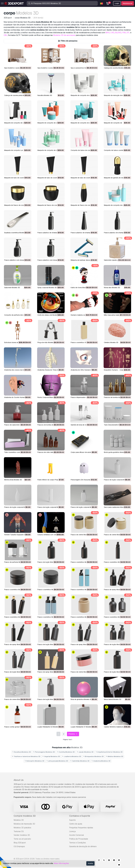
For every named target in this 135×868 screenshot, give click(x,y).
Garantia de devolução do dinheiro (83, 846)
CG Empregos (19, 846)
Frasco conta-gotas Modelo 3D (16, 727)
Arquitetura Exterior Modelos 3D (109, 752)
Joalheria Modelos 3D (72, 756)
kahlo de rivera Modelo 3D (81, 288)
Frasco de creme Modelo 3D (81, 535)
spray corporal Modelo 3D (47, 288)
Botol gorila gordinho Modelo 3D (116, 452)
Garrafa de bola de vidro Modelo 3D (84, 425)
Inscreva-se (128, 3)
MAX (108, 33)
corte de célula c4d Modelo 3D (49, 315)
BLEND (118, 33)
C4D (112, 33)
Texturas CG (19, 831)
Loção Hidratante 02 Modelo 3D (49, 727)
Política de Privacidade (79, 839)
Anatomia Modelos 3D (101, 761)
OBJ (6, 35)
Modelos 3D (19, 820)
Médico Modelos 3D (114, 756)
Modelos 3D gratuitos (22, 828)
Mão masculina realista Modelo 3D (117, 315)
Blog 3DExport (20, 843)
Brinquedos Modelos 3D (94, 756)
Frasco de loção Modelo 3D (48, 562)
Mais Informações (61, 863)
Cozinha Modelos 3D (66, 752)
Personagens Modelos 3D (44, 752)
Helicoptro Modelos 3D (34, 761)
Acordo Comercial (76, 835)
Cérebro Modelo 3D (111, 342)
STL (128, 33)
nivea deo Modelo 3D (112, 288)
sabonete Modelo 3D (12, 288)
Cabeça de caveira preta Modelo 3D (18, 95)
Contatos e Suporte (80, 816)
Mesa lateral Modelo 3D (113, 699)
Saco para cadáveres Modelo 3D (116, 507)
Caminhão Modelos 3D (80, 761)
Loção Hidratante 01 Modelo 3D (82, 727)
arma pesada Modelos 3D (57, 761)
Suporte (72, 820)
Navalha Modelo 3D (45, 95)
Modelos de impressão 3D (24, 824)
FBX (124, 33)
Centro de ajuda (76, 824)
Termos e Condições (78, 843)
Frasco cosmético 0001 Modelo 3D (84, 342)
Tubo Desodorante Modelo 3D (115, 425)
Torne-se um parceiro (22, 839)
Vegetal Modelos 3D (51, 756)
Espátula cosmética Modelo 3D (16, 233)
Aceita (90, 863)
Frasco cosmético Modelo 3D (82, 562)
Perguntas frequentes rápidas (81, 828)
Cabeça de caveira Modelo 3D (115, 68)
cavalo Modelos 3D (85, 752)
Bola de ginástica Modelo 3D (81, 699)
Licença (72, 831)
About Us (19, 780)
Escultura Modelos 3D (22, 752)
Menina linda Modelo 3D (13, 480)
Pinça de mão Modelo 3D (47, 342)
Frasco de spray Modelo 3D (114, 590)
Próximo (73, 734)
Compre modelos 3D (25, 816)
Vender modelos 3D (22, 835)
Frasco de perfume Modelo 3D (15, 562)
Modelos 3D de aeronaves (64, 35)
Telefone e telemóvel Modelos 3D (26, 756)
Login (117, 3)
